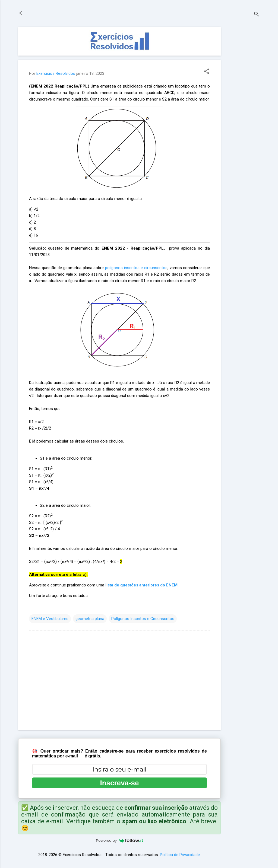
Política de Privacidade (180, 855)
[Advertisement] (242, 108)
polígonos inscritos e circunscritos (136, 268)
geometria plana (90, 619)
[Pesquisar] (257, 15)
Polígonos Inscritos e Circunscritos (143, 619)
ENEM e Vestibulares (50, 619)
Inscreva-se (119, 783)
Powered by (119, 840)
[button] (207, 72)
